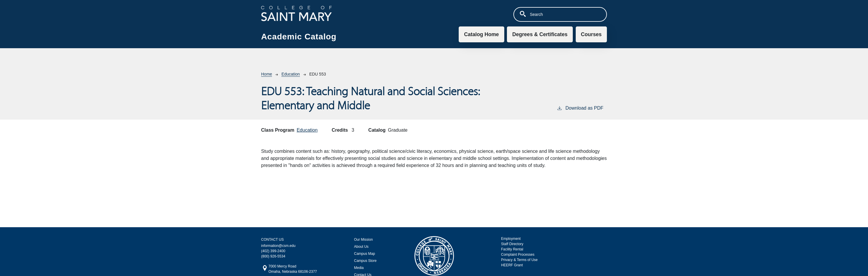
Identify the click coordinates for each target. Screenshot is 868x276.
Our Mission (363, 240)
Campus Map (364, 254)
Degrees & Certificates (540, 34)
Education (291, 74)
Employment (511, 239)
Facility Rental (512, 249)
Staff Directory (512, 244)
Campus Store (365, 261)
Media (359, 268)
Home (267, 74)
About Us (361, 247)
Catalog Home (481, 34)
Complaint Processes (518, 255)
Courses (591, 34)
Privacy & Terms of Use (519, 260)
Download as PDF (580, 108)
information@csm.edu (278, 246)
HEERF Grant (512, 265)
